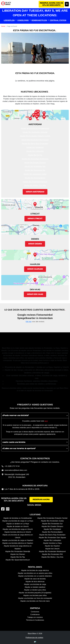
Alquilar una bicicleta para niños (35, 595)
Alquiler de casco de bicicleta (35, 579)
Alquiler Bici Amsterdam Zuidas (35, 174)
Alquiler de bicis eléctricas (35, 582)
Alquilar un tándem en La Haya (18, 524)
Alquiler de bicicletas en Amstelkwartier (35, 128)
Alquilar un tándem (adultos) (35, 587)
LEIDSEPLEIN (9, 20)
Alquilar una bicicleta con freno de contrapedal (35, 598)
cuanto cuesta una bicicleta (14, 442)
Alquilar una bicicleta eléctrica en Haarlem (18, 543)
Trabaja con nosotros (35, 617)
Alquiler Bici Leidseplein (35, 151)
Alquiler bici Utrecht (52, 549)
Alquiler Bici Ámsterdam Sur (35, 170)
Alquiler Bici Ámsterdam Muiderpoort (35, 159)
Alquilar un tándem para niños (35, 590)
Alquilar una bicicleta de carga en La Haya (18, 521)
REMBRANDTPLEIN (39, 20)
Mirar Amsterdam (35, 192)
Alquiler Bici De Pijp (35, 155)
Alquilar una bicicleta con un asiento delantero (35, 576)
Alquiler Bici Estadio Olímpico (35, 163)
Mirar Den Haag (35, 294)
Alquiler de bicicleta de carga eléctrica (35, 570)
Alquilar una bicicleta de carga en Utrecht (18, 529)
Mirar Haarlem (35, 269)
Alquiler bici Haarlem (52, 546)
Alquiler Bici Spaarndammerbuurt (35, 182)
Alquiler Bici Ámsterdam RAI (35, 166)
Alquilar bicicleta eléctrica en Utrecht (18, 532)
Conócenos (35, 612)
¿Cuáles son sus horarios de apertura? (19, 448)
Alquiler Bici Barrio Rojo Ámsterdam (35, 144)
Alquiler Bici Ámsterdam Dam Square (35, 140)
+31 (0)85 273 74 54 (10, 466)
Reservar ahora (41, 500)
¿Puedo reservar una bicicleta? (16, 415)
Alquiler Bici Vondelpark (35, 147)
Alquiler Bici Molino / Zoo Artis (35, 186)
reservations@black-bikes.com (14, 470)
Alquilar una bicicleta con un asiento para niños (35, 573)
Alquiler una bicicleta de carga (35, 584)
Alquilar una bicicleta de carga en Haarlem (18, 540)
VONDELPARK (23, 20)
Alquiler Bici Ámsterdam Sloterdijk (35, 132)
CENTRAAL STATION (58, 20)
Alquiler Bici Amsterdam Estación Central (35, 136)
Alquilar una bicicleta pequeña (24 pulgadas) (35, 593)
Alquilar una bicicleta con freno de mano (35, 601)
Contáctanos (35, 614)
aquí (46, 421)
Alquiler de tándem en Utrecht (18, 526)
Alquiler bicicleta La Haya (52, 543)
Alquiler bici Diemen (18, 554)
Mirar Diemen (35, 244)
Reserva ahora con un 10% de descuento (51, 4)
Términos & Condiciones (35, 620)
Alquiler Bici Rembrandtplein (35, 178)
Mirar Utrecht (35, 219)
